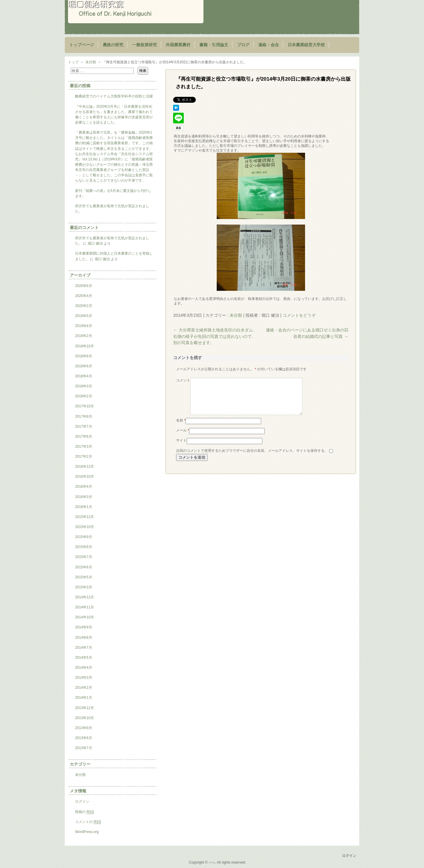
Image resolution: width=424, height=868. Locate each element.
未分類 (236, 315)
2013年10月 (85, 718)
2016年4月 (84, 487)
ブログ (243, 45)
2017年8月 (84, 416)
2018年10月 (85, 346)
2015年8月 (84, 547)
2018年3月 (84, 386)
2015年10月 (85, 527)
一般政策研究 (145, 45)
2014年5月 (84, 658)
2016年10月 (85, 477)
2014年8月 (84, 638)
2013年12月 (85, 708)
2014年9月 (84, 627)
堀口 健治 (95, 243)
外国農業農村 (178, 45)
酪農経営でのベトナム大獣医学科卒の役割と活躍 (114, 96)
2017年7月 (84, 426)
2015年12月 (85, 517)
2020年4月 (84, 296)
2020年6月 (84, 286)
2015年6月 (84, 567)
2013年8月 (84, 738)
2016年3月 (84, 497)
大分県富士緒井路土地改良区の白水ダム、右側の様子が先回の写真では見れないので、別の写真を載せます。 (215, 336)
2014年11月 (85, 607)
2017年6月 (84, 437)
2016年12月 (85, 467)
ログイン (82, 801)
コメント (183, 380)
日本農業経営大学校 (306, 45)
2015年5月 (84, 577)
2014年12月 (85, 597)
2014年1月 (84, 698)
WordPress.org (87, 832)
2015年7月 (84, 557)
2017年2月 (84, 457)
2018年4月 (84, 376)
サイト (181, 447)
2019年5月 (84, 316)
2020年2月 (84, 306)
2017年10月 (85, 406)
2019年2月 (84, 336)
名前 (181, 427)
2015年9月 (84, 537)
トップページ (82, 45)
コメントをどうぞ (299, 315)
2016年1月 (84, 507)
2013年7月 (84, 748)
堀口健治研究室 (136, 12)
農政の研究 (113, 45)
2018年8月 (84, 356)
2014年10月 (85, 617)
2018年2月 (84, 396)
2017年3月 (84, 447)
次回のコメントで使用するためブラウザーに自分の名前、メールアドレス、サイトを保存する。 (252, 458)
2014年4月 (84, 668)
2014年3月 (84, 678)
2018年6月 (84, 366)
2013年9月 (84, 728)
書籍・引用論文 (214, 45)
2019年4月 (84, 326)
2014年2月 (84, 688)
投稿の (85, 812)
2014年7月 (84, 648)
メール (183, 437)
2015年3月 (84, 587)
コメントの (88, 822)
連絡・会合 (269, 45)
